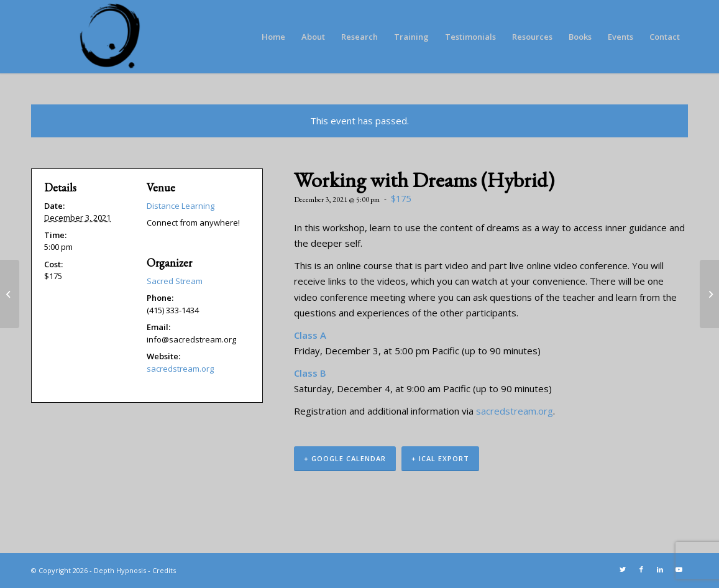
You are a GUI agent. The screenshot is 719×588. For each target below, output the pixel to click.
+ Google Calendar (345, 458)
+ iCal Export (440, 458)
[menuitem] (273, 37)
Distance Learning (181, 206)
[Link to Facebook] (641, 569)
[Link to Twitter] (623, 569)
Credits (164, 570)
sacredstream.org (515, 411)
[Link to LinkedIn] (660, 569)
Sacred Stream (175, 281)
